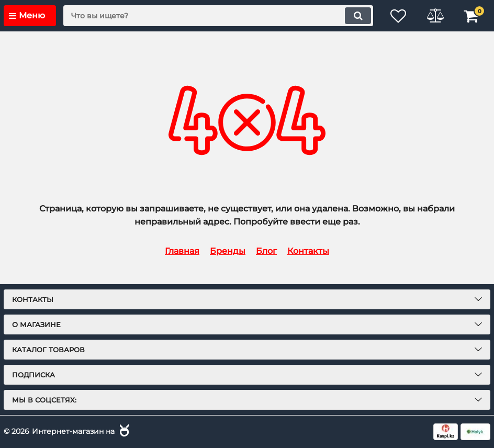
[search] (218, 16)
